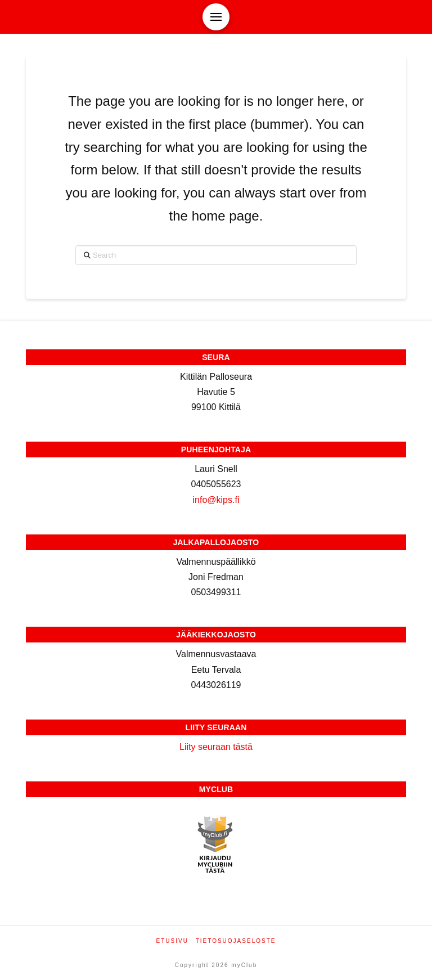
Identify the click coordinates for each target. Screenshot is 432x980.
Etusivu (172, 941)
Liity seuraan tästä (216, 747)
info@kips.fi (216, 500)
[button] (216, 17)
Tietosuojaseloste (236, 941)
